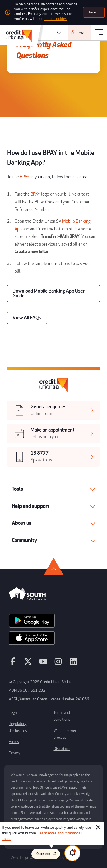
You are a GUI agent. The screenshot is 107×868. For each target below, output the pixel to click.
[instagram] (58, 664)
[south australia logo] (27, 598)
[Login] (79, 32)
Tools (17, 489)
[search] (58, 33)
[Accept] (94, 12)
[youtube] (43, 664)
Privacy (15, 753)
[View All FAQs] (27, 318)
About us (22, 523)
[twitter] (28, 664)
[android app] (32, 622)
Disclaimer (62, 749)
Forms (14, 742)
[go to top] (54, 567)
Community (24, 540)
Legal (13, 713)
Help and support (31, 506)
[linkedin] (73, 664)
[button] (53, 489)
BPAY (25, 177)
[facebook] (13, 664)
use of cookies (55, 19)
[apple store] (32, 640)
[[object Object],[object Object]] (53, 410)
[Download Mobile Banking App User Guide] (53, 294)
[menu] (99, 33)
